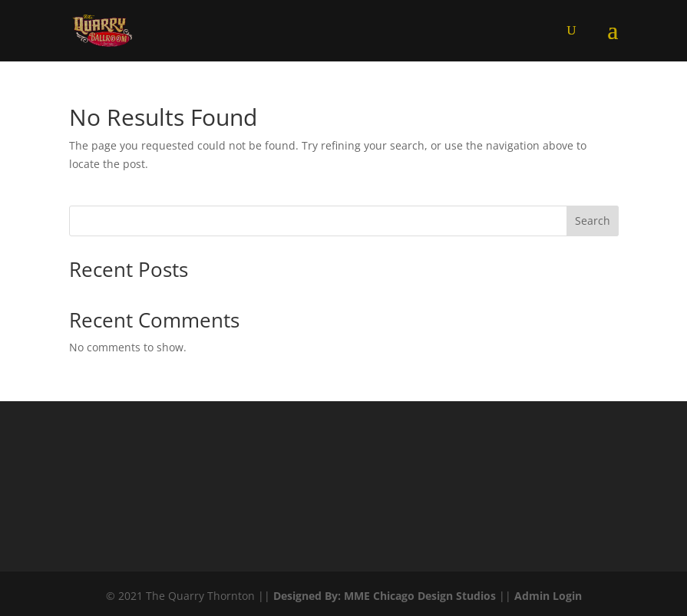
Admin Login (548, 596)
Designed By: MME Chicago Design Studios (385, 596)
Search (593, 221)
